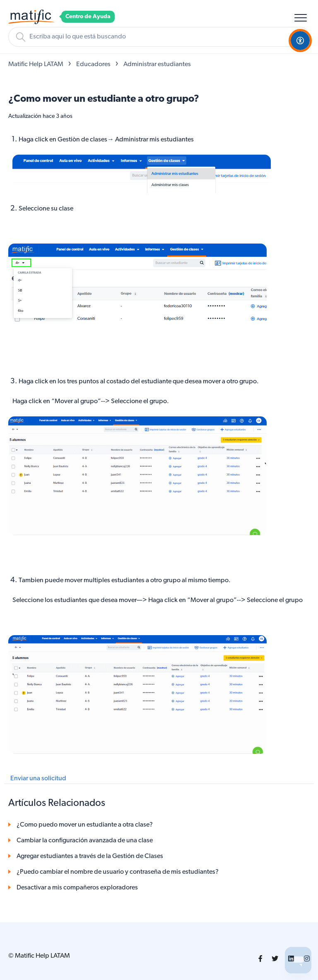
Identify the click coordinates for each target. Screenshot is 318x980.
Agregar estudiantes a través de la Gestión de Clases (90, 856)
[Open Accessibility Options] (300, 41)
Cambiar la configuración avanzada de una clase (85, 841)
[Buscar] (159, 37)
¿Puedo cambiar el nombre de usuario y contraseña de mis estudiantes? (118, 872)
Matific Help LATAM (36, 65)
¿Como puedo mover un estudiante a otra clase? (85, 825)
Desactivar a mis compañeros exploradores (77, 888)
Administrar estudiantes (157, 65)
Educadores (93, 65)
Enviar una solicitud (38, 779)
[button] (300, 18)
